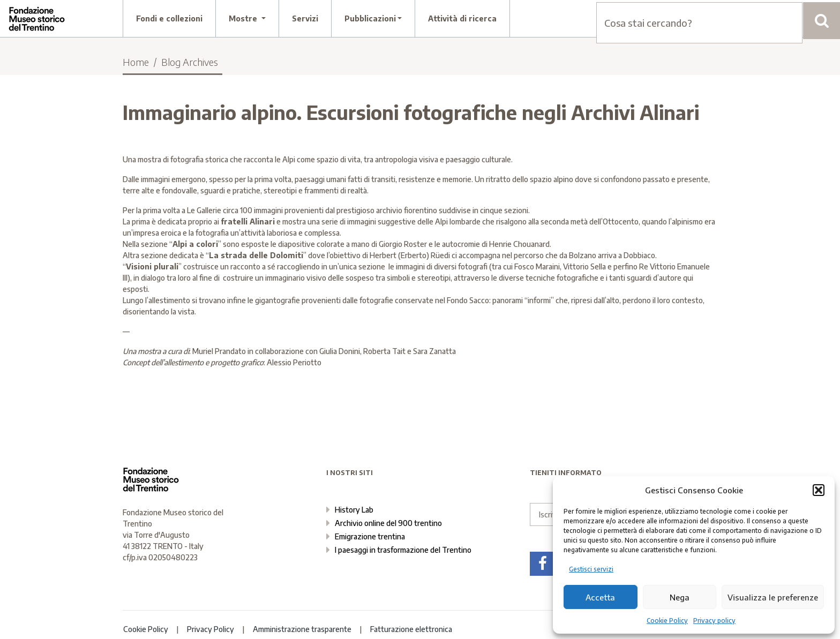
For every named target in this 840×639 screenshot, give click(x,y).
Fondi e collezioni (169, 18)
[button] (819, 490)
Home (136, 62)
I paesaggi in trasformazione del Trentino (403, 550)
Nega (680, 597)
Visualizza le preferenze (773, 597)
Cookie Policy (667, 621)
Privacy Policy (211, 629)
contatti (714, 18)
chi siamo (640, 18)
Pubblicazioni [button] (370, 18)
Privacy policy (714, 621)
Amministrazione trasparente (302, 629)
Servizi (305, 18)
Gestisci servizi (591, 569)
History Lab (354, 510)
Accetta (600, 597)
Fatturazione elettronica (411, 629)
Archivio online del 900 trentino (388, 523)
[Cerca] (822, 21)
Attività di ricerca (462, 18)
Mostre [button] (244, 18)
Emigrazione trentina (370, 536)
